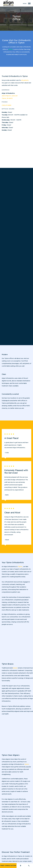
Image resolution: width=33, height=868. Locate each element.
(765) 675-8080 (6, 105)
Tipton (10, 49)
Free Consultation (8, 866)
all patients (25, 80)
